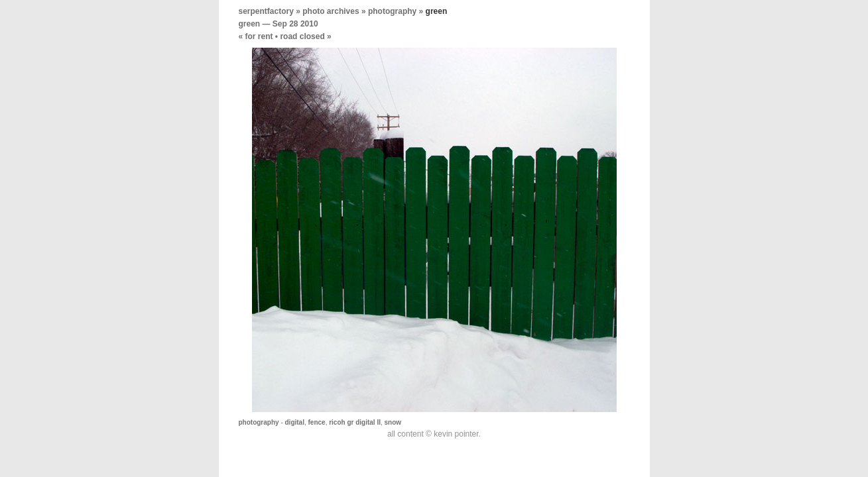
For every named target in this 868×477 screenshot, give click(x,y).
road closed (302, 36)
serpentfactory (266, 11)
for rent (259, 36)
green (250, 24)
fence (317, 422)
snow (393, 422)
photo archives (331, 11)
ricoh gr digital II (355, 422)
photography (392, 11)
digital (295, 422)
